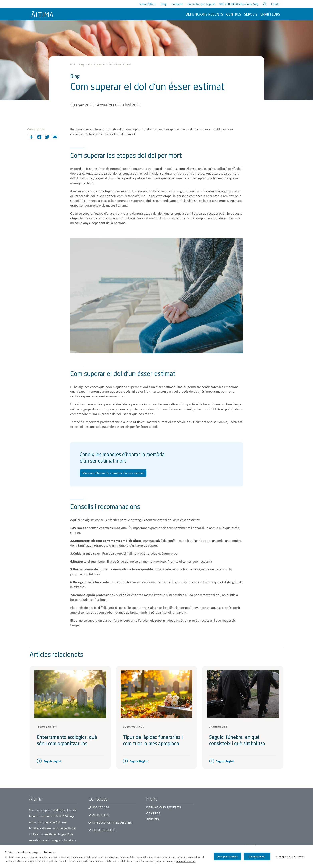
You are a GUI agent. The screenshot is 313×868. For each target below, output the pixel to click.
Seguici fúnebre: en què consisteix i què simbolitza (237, 741)
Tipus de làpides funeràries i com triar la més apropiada (153, 741)
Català (275, 4)
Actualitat (101, 815)
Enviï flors (270, 15)
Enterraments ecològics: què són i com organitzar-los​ (67, 741)
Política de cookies (186, 861)
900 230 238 (101, 807)
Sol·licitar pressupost (201, 4)
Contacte (177, 4)
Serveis (251, 15)
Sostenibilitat (104, 830)
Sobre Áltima (148, 4)
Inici (73, 65)
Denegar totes (257, 857)
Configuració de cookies (290, 857)
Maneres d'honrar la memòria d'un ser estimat (113, 473)
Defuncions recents (204, 15)
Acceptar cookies (227, 857)
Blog (164, 4)
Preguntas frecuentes (112, 822)
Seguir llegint (52, 761)
